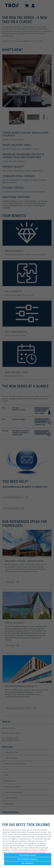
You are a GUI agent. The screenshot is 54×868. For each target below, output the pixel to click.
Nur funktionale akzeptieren (28, 859)
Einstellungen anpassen (28, 855)
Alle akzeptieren (28, 863)
